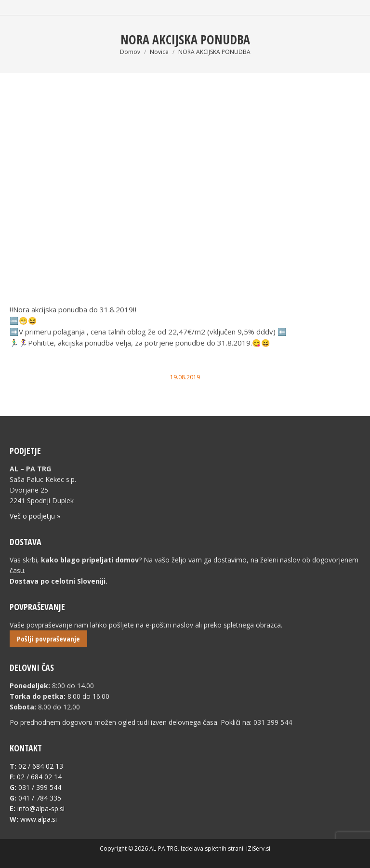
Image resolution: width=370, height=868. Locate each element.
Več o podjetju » (35, 516)
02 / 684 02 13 (41, 766)
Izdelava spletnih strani (212, 848)
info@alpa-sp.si (41, 808)
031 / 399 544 (40, 787)
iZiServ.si (258, 848)
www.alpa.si (39, 819)
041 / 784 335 (40, 798)
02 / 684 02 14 (39, 777)
